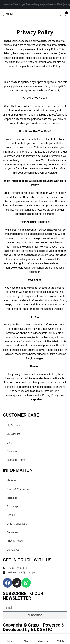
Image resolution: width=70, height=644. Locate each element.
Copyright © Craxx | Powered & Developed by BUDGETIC (34, 627)
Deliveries (12, 532)
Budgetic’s (60, 86)
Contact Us (13, 550)
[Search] (60, 14)
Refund (11, 515)
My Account (13, 425)
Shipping (12, 498)
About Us (12, 481)
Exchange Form (16, 460)
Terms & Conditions (18, 489)
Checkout (12, 451)
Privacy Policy (15, 541)
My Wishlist (13, 434)
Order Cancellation (17, 524)
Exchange (12, 506)
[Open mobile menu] (9, 14)
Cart (9, 443)
